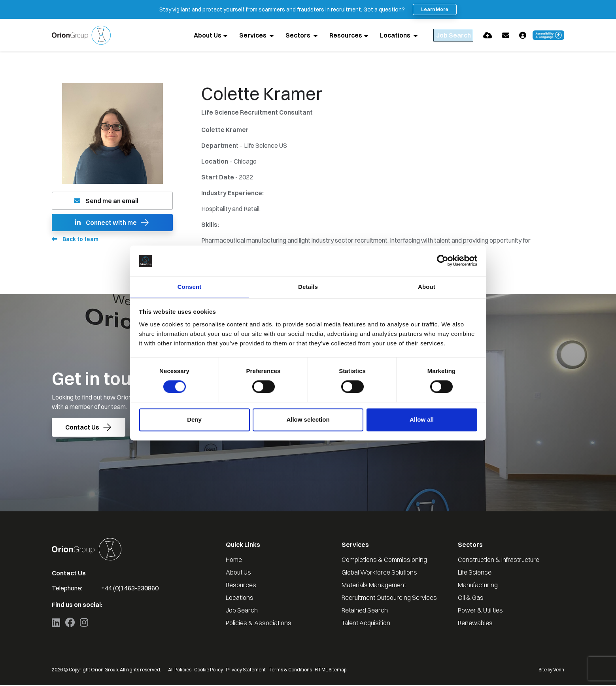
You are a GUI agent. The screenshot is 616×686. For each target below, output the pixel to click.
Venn (559, 670)
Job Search (242, 611)
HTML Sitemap (331, 670)
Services (238, 36)
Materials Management (374, 586)
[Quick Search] (446, 36)
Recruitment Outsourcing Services (389, 598)
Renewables (475, 624)
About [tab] (427, 286)
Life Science (475, 573)
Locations (380, 36)
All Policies (180, 670)
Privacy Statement (246, 670)
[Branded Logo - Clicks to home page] (81, 36)
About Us (192, 36)
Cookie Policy (209, 670)
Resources (330, 36)
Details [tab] (308, 286)
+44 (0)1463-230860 (130, 589)
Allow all (422, 420)
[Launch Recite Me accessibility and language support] (548, 36)
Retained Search (365, 611)
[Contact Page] (506, 35)
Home (234, 560)
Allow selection (308, 420)
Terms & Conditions (290, 670)
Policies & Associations (259, 624)
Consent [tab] (190, 286)
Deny (194, 420)
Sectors (283, 36)
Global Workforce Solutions (379, 573)
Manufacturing (478, 586)
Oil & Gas (471, 598)
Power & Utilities (480, 611)
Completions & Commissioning (384, 560)
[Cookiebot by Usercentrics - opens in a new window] (443, 260)
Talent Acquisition (366, 624)
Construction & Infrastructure (499, 560)
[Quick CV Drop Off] (488, 35)
